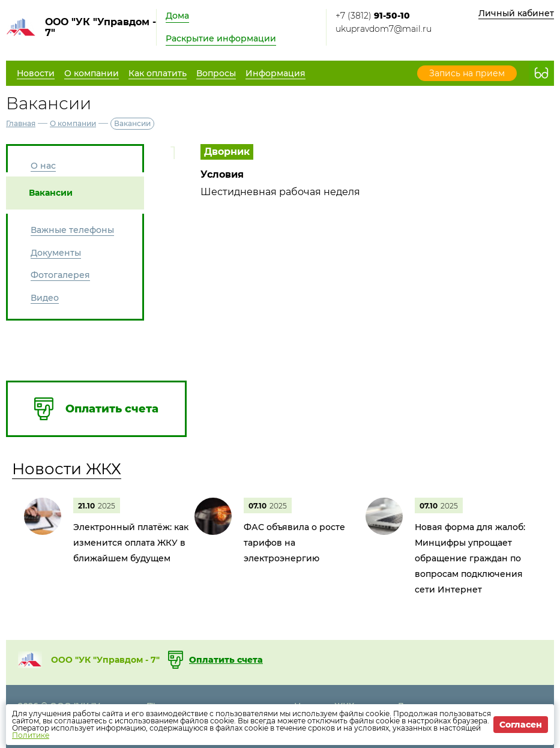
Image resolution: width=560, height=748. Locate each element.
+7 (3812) (373, 16)
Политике (31, 735)
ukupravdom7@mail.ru (384, 29)
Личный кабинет (516, 13)
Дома (177, 16)
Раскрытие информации (221, 38)
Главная (21, 123)
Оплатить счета (226, 660)
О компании (73, 123)
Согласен (521, 725)
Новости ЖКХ (67, 469)
